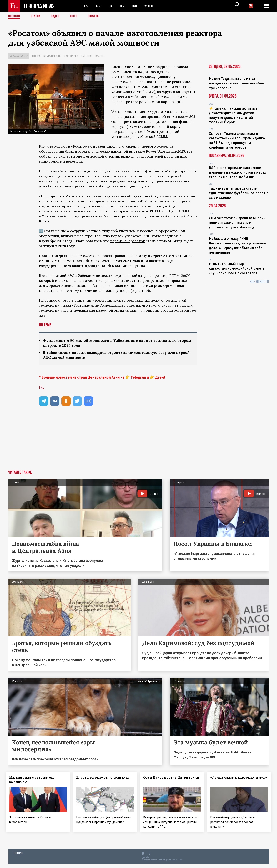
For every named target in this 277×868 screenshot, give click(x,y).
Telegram (138, 378)
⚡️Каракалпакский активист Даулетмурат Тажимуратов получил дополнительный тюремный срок (233, 115)
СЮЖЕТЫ (96, 16)
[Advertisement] (138, 442)
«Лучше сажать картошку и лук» (235, 780)
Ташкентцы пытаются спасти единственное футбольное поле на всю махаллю (239, 193)
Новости (14, 16)
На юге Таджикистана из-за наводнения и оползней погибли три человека (237, 83)
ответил (133, 305)
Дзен (159, 378)
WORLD (152, 6)
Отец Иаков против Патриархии (162, 780)
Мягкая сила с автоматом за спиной (34, 780)
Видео (56, 16)
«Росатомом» (83, 256)
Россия (36, 56)
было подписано (167, 236)
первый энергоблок (128, 241)
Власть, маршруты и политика (105, 778)
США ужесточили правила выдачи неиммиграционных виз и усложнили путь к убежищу (237, 222)
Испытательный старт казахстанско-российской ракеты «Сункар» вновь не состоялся (237, 268)
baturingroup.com (167, 864)
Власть (99, 56)
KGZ (99, 6)
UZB (137, 6)
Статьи (36, 16)
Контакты (18, 857)
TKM (124, 6)
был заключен (98, 261)
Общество (87, 56)
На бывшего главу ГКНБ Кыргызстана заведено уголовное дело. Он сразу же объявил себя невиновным (237, 245)
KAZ (87, 6)
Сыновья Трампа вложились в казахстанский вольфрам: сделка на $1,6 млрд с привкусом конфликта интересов (237, 140)
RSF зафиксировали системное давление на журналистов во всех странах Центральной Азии (237, 172)
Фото (75, 16)
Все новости (259, 282)
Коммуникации (52, 56)
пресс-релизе (126, 102)
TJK (112, 6)
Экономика (71, 56)
